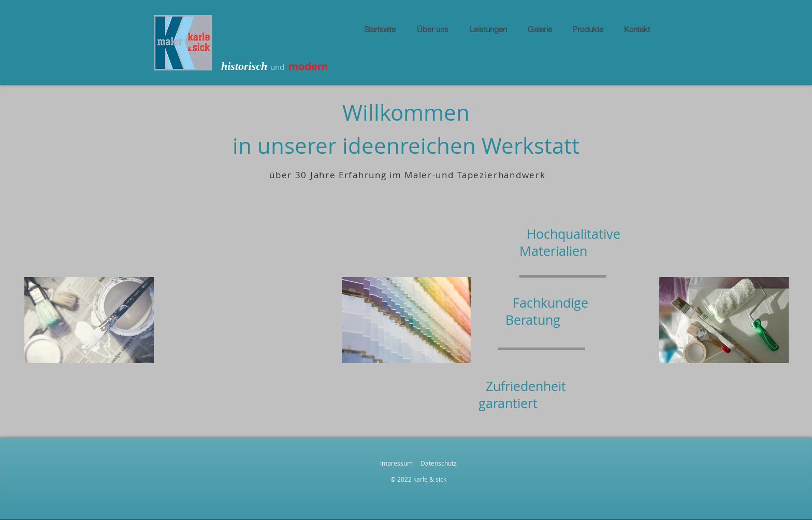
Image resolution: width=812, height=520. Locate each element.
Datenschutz (439, 463)
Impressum (396, 463)
